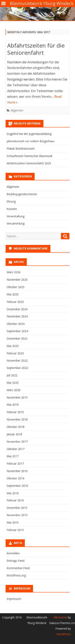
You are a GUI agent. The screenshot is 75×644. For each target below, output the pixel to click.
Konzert (12, 209)
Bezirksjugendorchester (22, 194)
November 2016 (17, 471)
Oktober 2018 (15, 427)
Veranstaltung (15, 216)
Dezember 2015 (17, 508)
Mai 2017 (13, 456)
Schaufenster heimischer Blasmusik (29, 156)
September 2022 (17, 368)
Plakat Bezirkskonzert (21, 149)
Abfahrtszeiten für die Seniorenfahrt (36, 49)
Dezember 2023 (17, 338)
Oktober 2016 (15, 478)
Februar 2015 (15, 530)
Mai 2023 (13, 346)
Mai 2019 (13, 405)
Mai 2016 (13, 493)
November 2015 (17, 515)
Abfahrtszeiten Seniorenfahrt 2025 (29, 163)
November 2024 (17, 316)
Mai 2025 (13, 294)
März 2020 (13, 390)
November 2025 (17, 280)
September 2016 (17, 486)
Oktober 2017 (15, 449)
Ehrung (11, 201)
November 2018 (17, 419)
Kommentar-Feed (18, 568)
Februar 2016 (15, 500)
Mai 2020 (13, 383)
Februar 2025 (15, 302)
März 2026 (13, 272)
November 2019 (17, 397)
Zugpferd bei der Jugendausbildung (29, 134)
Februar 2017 (15, 464)
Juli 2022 (12, 375)
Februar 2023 (15, 353)
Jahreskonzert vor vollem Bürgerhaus (31, 141)
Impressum (14, 599)
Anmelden (13, 553)
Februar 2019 (15, 412)
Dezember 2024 (17, 309)
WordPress (64, 634)
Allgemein (17, 110)
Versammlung (15, 223)
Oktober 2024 (15, 324)
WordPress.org (16, 575)
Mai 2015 (13, 522)
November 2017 (17, 442)
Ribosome (60, 617)
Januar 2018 (14, 434)
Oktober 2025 (15, 287)
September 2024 (17, 331)
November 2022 (17, 360)
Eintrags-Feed (15, 561)
